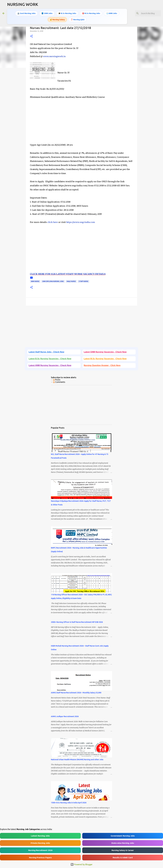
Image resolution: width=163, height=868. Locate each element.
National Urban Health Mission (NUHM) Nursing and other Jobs (77, 760)
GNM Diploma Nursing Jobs (53, 281)
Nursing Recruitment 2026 (40, 850)
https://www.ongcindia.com (81, 222)
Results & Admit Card (123, 858)
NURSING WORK (23, 4)
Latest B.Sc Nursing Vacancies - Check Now (50, 359)
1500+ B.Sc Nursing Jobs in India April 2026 (69, 803)
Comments (59, 382)
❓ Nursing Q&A (78, 19)
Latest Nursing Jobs (40, 836)
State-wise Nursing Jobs (123, 843)
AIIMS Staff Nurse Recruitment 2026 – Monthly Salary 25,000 (76, 693)
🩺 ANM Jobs (111, 13)
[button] (31, 36)
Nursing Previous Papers (40, 858)
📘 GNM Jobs (47, 13)
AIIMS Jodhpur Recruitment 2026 (65, 716)
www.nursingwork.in (54, 56)
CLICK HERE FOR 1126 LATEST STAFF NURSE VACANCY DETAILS (68, 274)
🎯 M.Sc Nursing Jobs (91, 13)
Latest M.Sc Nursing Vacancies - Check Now (105, 359)
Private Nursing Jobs (40, 843)
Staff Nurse (83, 281)
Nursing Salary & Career (123, 850)
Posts (57, 380)
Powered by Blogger (81, 864)
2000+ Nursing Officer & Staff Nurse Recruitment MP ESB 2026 (77, 622)
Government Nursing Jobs (123, 836)
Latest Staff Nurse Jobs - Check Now (46, 352)
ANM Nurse (35, 281)
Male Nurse (71, 281)
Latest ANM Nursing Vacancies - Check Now (50, 365)
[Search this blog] (148, 13)
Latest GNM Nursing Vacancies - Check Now (105, 352)
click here (53, 222)
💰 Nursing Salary (57, 19)
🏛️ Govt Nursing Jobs (26, 13)
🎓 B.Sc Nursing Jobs (67, 13)
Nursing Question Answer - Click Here (102, 365)
